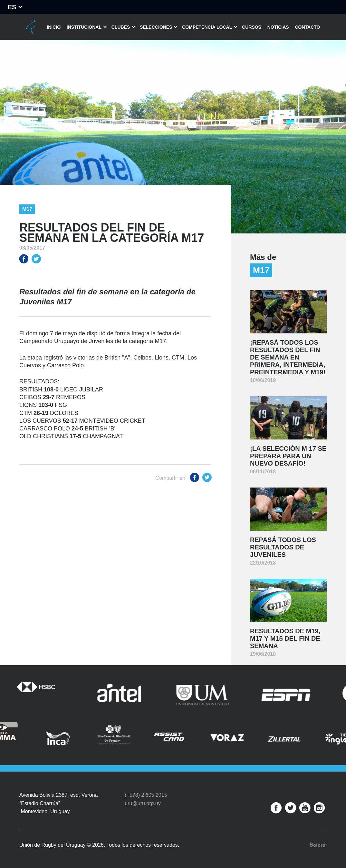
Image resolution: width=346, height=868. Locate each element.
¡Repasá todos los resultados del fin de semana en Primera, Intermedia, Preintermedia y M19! (288, 357)
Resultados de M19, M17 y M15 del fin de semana (285, 638)
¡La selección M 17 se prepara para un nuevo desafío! (288, 456)
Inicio (54, 27)
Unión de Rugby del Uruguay (30, 27)
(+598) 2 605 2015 (146, 795)
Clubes (121, 27)
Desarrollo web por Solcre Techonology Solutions (318, 845)
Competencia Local (207, 27)
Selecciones (156, 27)
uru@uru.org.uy (143, 803)
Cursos (252, 27)
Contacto (307, 27)
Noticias (278, 27)
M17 (27, 209)
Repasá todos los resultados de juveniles (283, 547)
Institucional (84, 27)
